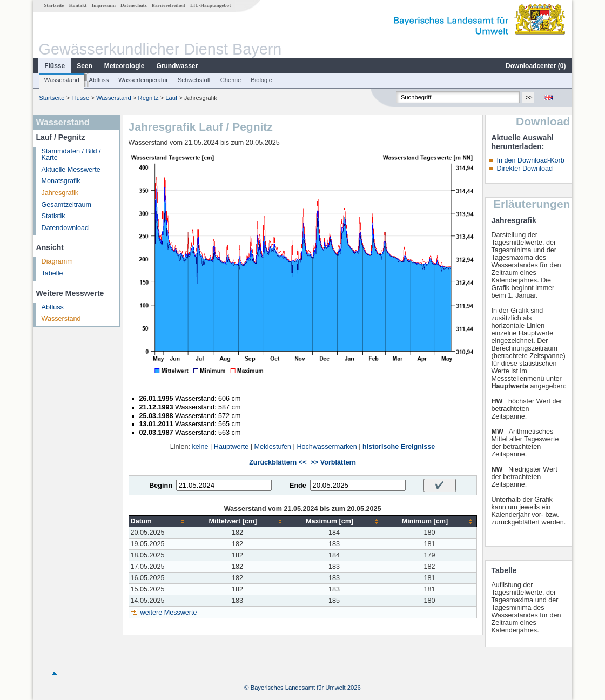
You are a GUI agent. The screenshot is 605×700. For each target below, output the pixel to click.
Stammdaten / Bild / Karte (71, 155)
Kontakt (78, 5)
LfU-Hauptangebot (210, 5)
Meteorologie (125, 66)
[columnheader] (159, 521)
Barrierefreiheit (169, 5)
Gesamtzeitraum (66, 205)
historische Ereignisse (399, 447)
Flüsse (55, 66)
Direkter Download (525, 169)
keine (200, 447)
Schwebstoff (194, 80)
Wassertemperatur (143, 80)
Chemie (231, 80)
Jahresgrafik (60, 193)
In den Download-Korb (530, 160)
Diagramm (57, 261)
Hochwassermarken (327, 447)
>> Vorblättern (333, 462)
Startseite (54, 5)
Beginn (161, 486)
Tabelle (52, 273)
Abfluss (99, 80)
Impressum (104, 5)
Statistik (53, 216)
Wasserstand (62, 80)
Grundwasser (177, 66)
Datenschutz (134, 5)
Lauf (171, 98)
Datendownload (65, 228)
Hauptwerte (231, 447)
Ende (298, 486)
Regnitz (149, 98)
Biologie (261, 80)
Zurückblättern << (278, 462)
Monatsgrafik (61, 181)
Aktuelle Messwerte (71, 170)
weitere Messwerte (169, 612)
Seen (85, 66)
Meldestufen (273, 447)
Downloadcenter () (536, 66)
